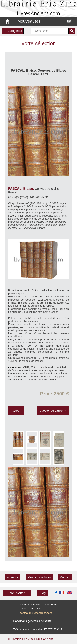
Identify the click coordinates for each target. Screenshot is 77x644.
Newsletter (17, 593)
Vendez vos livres (39, 577)
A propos (13, 577)
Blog (43, 593)
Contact (65, 577)
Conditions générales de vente (32, 621)
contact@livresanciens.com (36, 613)
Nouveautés (29, 21)
